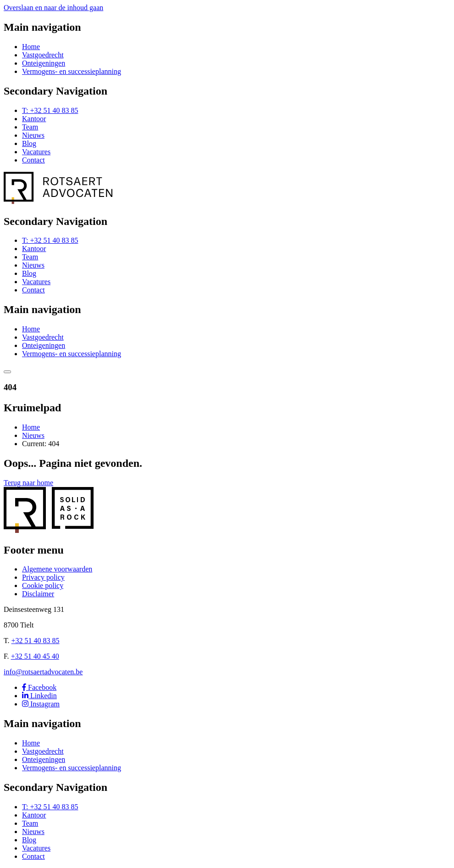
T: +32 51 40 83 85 (50, 110)
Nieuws (33, 135)
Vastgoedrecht (43, 55)
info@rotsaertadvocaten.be (43, 672)
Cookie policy (43, 585)
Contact (33, 160)
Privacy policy (43, 577)
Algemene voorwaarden (57, 569)
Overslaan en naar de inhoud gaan (53, 8)
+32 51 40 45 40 (35, 656)
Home (31, 47)
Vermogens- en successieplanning (72, 71)
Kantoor (34, 119)
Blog (29, 143)
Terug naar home (28, 483)
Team (30, 127)
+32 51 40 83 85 (36, 641)
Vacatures (36, 152)
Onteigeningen (44, 63)
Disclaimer (38, 594)
